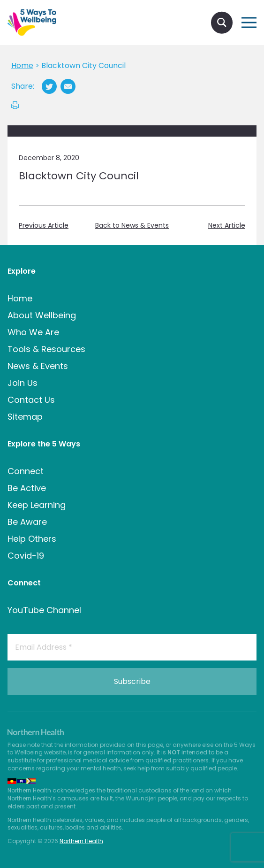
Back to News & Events (132, 226)
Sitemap (25, 417)
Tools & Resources (46, 349)
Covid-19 (26, 556)
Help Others (32, 539)
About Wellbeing (42, 315)
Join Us (23, 383)
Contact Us (31, 400)
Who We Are (33, 332)
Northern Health (81, 841)
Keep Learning (37, 505)
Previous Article (44, 226)
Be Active (27, 488)
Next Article (227, 226)
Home (20, 298)
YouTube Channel (44, 610)
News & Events (38, 366)
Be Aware (27, 522)
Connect (26, 471)
